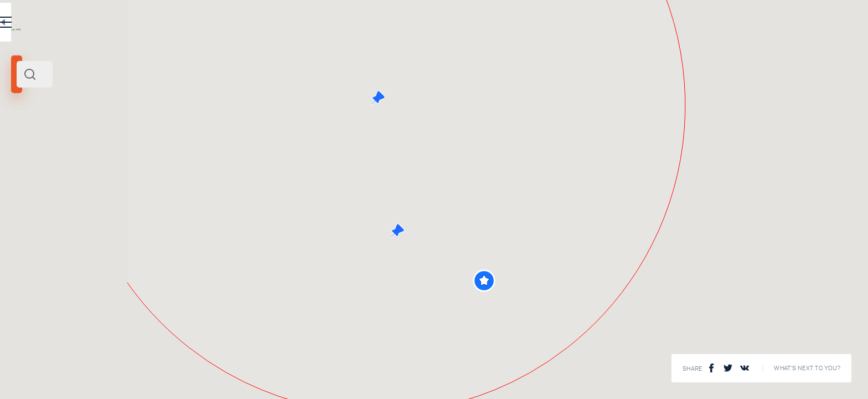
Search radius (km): (38, 183)
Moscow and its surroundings (94, 151)
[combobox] (194, 74)
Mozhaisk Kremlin (192, 311)
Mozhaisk (30, 151)
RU (308, 24)
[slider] (35, 201)
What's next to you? (807, 368)
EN (332, 24)
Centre (152, 151)
